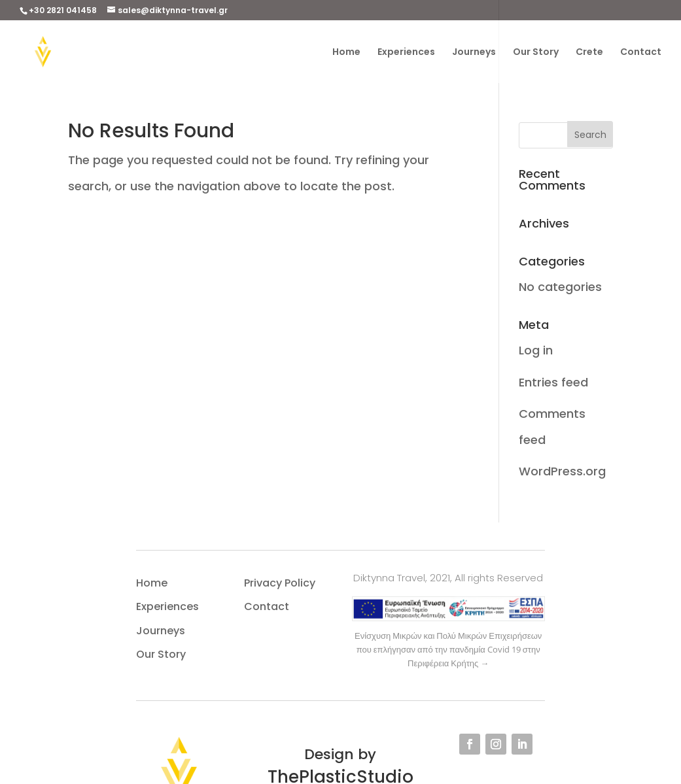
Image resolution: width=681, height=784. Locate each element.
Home (346, 52)
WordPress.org (562, 471)
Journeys (474, 52)
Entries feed (553, 382)
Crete (589, 52)
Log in (536, 350)
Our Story (536, 52)
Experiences (406, 52)
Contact (641, 52)
